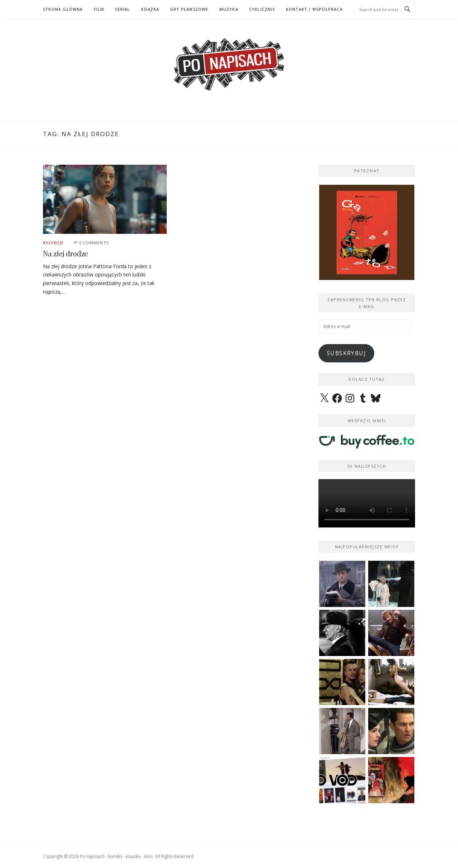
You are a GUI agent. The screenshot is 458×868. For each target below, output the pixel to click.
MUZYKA (229, 9)
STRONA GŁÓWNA (63, 9)
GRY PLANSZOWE (189, 9)
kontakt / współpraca (314, 9)
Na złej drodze (65, 253)
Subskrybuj (346, 353)
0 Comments (94, 243)
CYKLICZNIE (262, 9)
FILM (99, 9)
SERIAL (122, 9)
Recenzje (53, 243)
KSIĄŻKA (150, 9)
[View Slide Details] (367, 232)
